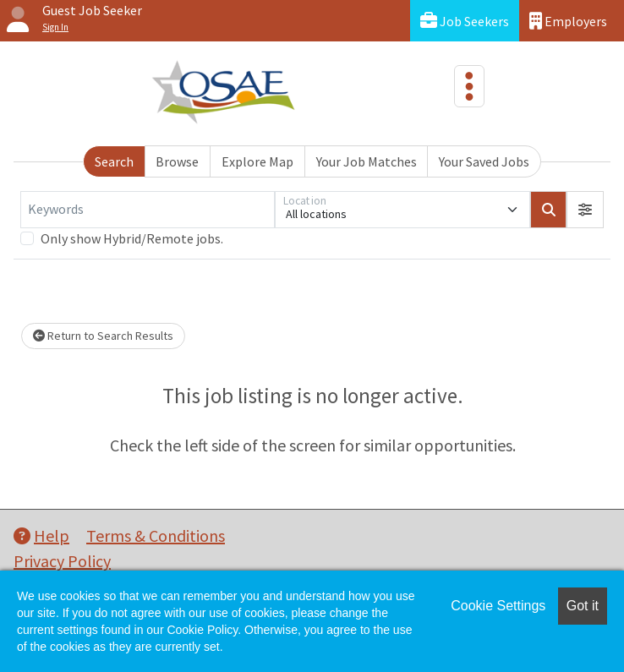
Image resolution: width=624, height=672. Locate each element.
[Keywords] (148, 210)
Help (41, 535)
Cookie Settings (498, 606)
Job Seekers (465, 21)
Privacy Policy (62, 561)
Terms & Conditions (156, 535)
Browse (177, 161)
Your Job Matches (367, 161)
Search (114, 161)
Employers (568, 21)
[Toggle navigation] (469, 86)
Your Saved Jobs (484, 161)
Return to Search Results (103, 336)
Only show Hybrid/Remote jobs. (132, 238)
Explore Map (257, 161)
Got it (583, 606)
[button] (585, 210)
